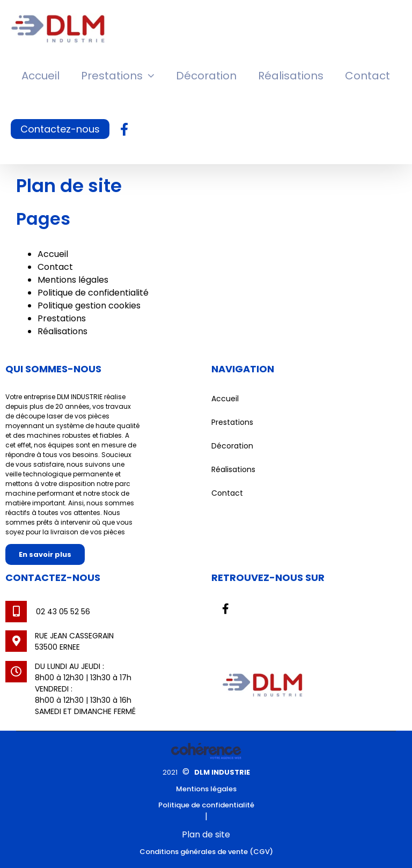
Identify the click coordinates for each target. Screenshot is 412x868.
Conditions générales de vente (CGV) (206, 852)
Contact (55, 267)
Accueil (53, 254)
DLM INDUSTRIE (222, 772)
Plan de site (206, 834)
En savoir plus (45, 554)
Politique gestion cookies (89, 306)
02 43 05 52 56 (63, 612)
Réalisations (62, 331)
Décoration (232, 446)
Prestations (62, 318)
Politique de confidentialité (93, 293)
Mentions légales (73, 280)
